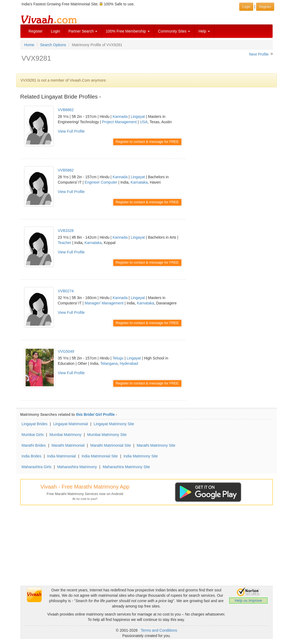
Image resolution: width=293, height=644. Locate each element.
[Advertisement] (233, 134)
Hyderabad (129, 363)
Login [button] (246, 7)
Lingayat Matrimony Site (114, 424)
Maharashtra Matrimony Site (126, 467)
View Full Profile (71, 131)
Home (29, 45)
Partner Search (83, 31)
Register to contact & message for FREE (147, 142)
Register (35, 31)
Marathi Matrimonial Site (111, 445)
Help (204, 31)
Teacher (65, 243)
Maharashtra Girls (36, 467)
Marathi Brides (34, 445)
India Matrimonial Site (100, 456)
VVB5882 (66, 170)
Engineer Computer (101, 182)
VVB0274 (66, 291)
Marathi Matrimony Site (156, 445)
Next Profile (259, 54)
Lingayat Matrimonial (71, 424)
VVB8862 (66, 110)
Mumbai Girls (33, 435)
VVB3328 (66, 231)
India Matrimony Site (141, 456)
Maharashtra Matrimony (77, 467)
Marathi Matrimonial (68, 445)
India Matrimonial (61, 456)
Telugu (118, 358)
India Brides (31, 456)
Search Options (53, 45)
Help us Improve (248, 601)
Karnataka (139, 182)
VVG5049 (66, 351)
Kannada (120, 117)
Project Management (119, 122)
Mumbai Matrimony (65, 435)
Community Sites (174, 31)
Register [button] (265, 7)
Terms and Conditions (159, 630)
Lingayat (138, 117)
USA (144, 122)
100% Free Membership (128, 31)
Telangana (109, 363)
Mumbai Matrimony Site (107, 435)
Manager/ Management (104, 303)
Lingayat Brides (35, 424)
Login (55, 31)
